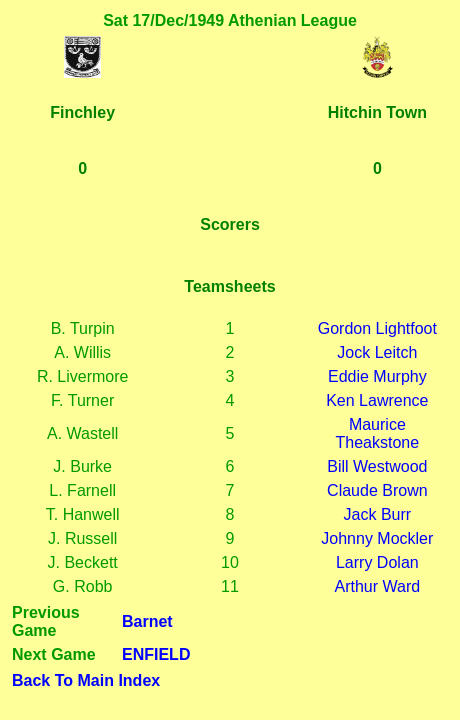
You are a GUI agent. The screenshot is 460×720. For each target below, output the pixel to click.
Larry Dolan (377, 562)
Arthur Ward (378, 586)
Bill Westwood (377, 466)
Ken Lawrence (377, 400)
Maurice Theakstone (378, 433)
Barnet (147, 621)
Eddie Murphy (377, 376)
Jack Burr (378, 514)
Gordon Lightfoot (377, 328)
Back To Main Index (86, 680)
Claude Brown (377, 490)
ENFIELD (156, 654)
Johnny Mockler (377, 538)
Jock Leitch (377, 352)
